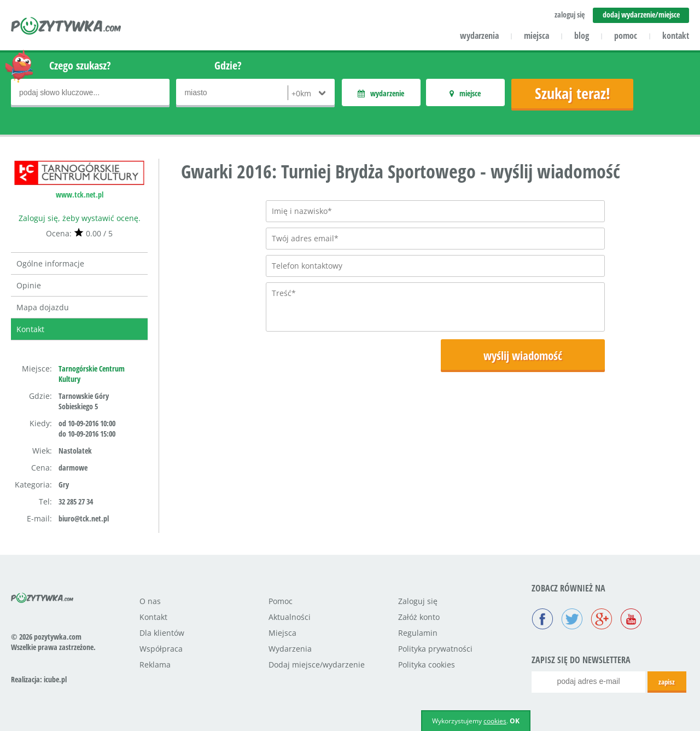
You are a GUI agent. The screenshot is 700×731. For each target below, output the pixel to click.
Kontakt (30, 329)
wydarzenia (479, 36)
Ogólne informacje (50, 263)
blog (582, 36)
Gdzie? (228, 65)
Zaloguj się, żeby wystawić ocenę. (80, 218)
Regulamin (418, 633)
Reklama (155, 665)
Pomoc (281, 601)
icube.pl (55, 679)
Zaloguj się (418, 601)
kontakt (676, 36)
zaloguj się (570, 14)
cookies (495, 721)
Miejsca (282, 633)
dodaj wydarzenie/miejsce (641, 14)
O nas (150, 601)
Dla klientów (162, 633)
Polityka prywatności (435, 649)
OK (515, 721)
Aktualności (290, 617)
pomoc (626, 36)
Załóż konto (419, 617)
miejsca (536, 36)
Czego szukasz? (80, 65)
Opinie (29, 285)
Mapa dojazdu (43, 307)
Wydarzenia (290, 649)
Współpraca (161, 649)
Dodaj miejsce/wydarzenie (317, 665)
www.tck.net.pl (80, 195)
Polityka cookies (427, 665)
